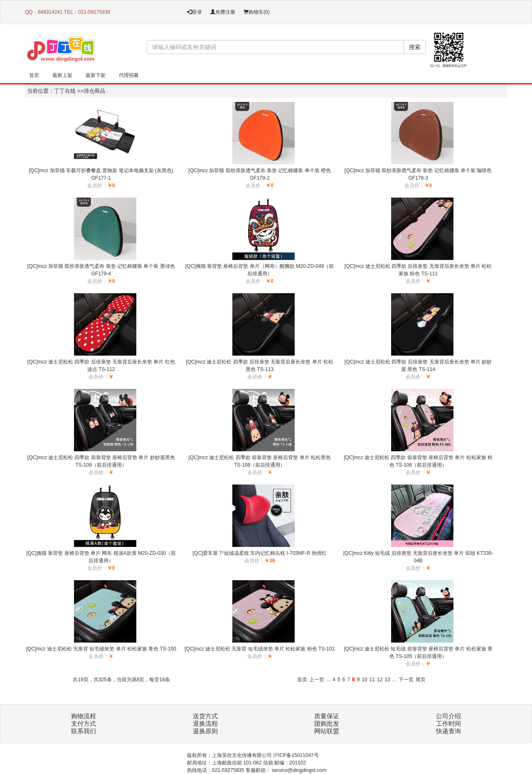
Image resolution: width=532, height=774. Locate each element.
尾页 (421, 680)
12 (380, 680)
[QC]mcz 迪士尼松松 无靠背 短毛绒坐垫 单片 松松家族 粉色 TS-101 (260, 649)
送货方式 (205, 716)
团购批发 (327, 724)
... (328, 680)
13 (387, 680)
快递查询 (448, 731)
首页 (34, 75)
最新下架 (96, 75)
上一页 (317, 680)
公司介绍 (448, 716)
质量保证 (327, 716)
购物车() (257, 12)
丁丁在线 (65, 91)
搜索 (415, 47)
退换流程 (205, 724)
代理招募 (129, 75)
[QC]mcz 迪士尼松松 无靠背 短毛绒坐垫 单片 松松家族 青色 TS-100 (101, 649)
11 (372, 680)
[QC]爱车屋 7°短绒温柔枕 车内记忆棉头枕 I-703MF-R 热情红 (260, 553)
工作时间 (448, 724)
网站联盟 (327, 731)
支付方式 (84, 724)
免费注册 (223, 12)
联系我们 (84, 731)
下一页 (406, 680)
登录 (195, 12)
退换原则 (205, 731)
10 (364, 680)
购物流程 (84, 716)
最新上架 (62, 75)
